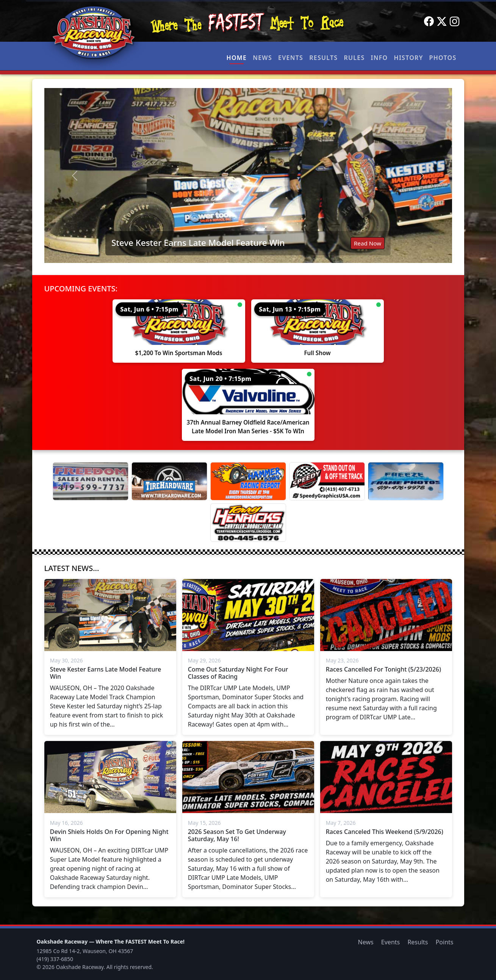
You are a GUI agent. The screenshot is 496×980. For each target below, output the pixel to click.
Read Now (368, 243)
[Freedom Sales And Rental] (91, 481)
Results (323, 58)
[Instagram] (455, 22)
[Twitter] (442, 22)
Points (445, 942)
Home (237, 58)
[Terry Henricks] (248, 523)
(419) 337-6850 (55, 959)
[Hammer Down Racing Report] (248, 481)
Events (291, 58)
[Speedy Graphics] (327, 481)
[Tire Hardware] (169, 481)
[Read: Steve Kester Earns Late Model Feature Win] (248, 175)
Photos (443, 58)
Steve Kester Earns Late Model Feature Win (198, 243)
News (262, 58)
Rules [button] (354, 58)
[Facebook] (429, 22)
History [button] (409, 58)
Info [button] (379, 58)
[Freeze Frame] (406, 481)
